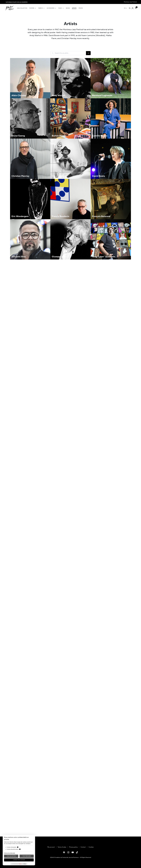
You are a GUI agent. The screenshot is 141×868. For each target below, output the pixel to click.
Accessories (51, 8)
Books (68, 8)
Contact (83, 847)
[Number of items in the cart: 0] (136, 8)
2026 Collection (22, 8)
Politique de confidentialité (10, 853)
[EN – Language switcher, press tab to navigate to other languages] (125, 8)
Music (60, 8)
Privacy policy (73, 847)
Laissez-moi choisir (19, 860)
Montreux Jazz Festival (130, 2)
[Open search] (130, 8)
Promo (81, 8)
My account (51, 847)
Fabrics (41, 8)
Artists (74, 8)
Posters (32, 8)
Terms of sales (62, 847)
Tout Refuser (27, 856)
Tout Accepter (11, 856)
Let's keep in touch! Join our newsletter (17, 2)
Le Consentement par (19, 864)
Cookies (91, 847)
